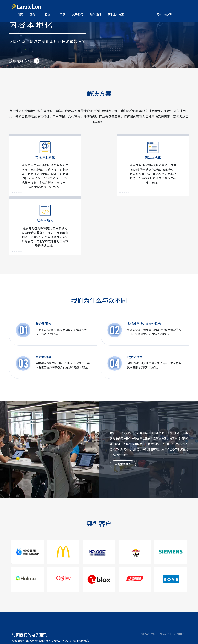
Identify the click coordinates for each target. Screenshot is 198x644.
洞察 (62, 15)
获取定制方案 (116, 15)
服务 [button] (32, 15)
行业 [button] (48, 15)
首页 (20, 15)
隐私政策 (132, 633)
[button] (163, 15)
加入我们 (95, 15)
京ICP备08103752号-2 (98, 633)
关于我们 (78, 15)
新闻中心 (179, 575)
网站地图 (119, 633)
